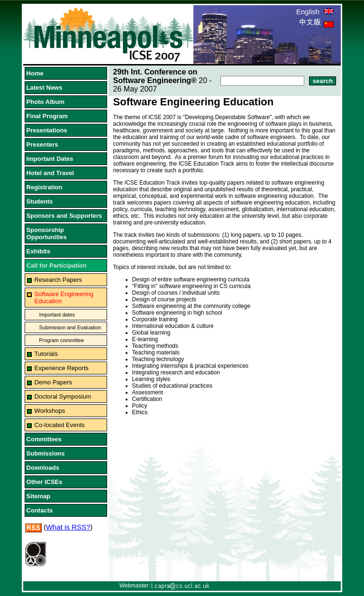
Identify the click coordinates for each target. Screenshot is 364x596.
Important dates (57, 315)
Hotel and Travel (50, 173)
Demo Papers (53, 382)
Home (35, 73)
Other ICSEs (45, 482)
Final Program (47, 116)
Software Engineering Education (64, 298)
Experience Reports (62, 368)
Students (40, 201)
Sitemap (39, 496)
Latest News (45, 88)
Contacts (40, 510)
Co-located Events (60, 425)
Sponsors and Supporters (64, 216)
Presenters (42, 144)
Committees (44, 439)
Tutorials (46, 354)
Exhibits (39, 251)
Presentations (47, 130)
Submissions (46, 453)
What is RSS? (68, 527)
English (315, 12)
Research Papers (58, 280)
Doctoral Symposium (63, 396)
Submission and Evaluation (70, 327)
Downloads (43, 468)
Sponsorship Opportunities (47, 233)
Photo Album (45, 102)
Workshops (50, 411)
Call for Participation (57, 265)
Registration (45, 187)
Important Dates (50, 159)
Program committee (62, 340)
